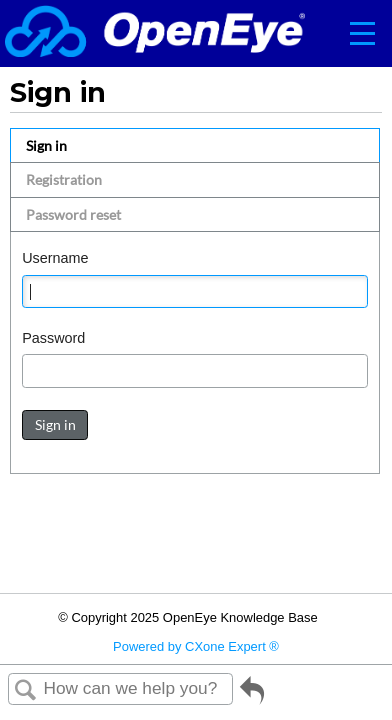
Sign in (46, 145)
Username (55, 258)
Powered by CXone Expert (196, 646)
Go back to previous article (252, 697)
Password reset (73, 214)
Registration (64, 179)
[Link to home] (155, 33)
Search (26, 690)
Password (53, 338)
